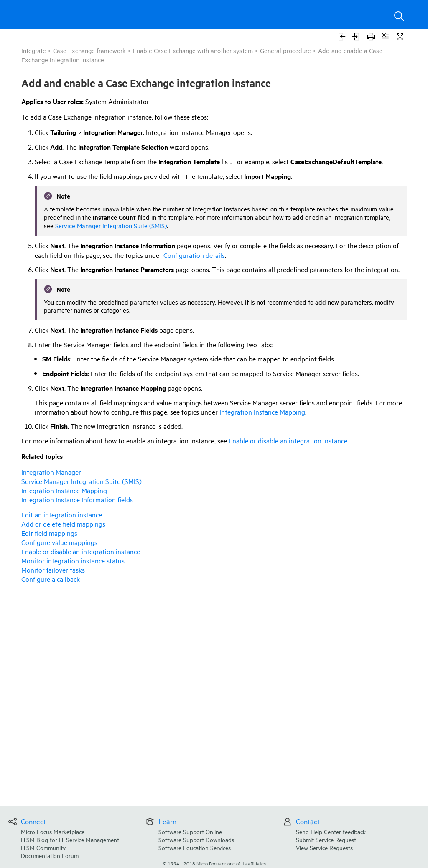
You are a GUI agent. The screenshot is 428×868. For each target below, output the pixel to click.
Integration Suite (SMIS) (82, 481)
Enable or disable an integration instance (288, 440)
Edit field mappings (49, 533)
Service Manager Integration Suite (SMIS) (111, 225)
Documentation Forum (50, 855)
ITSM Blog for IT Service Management (70, 839)
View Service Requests (324, 847)
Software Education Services (195, 847)
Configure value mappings (59, 542)
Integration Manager (51, 472)
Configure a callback (51, 579)
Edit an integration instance (62, 514)
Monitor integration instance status (73, 560)
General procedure (285, 50)
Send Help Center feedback (331, 831)
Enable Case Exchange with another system (193, 50)
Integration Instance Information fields (77, 499)
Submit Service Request (326, 839)
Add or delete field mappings (63, 524)
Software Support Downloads (196, 839)
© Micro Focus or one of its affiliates (214, 863)
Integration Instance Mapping (262, 412)
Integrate (34, 50)
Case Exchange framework (89, 50)
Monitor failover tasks (53, 570)
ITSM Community (43, 847)
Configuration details (194, 255)
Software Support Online (190, 831)
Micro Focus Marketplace (53, 831)
